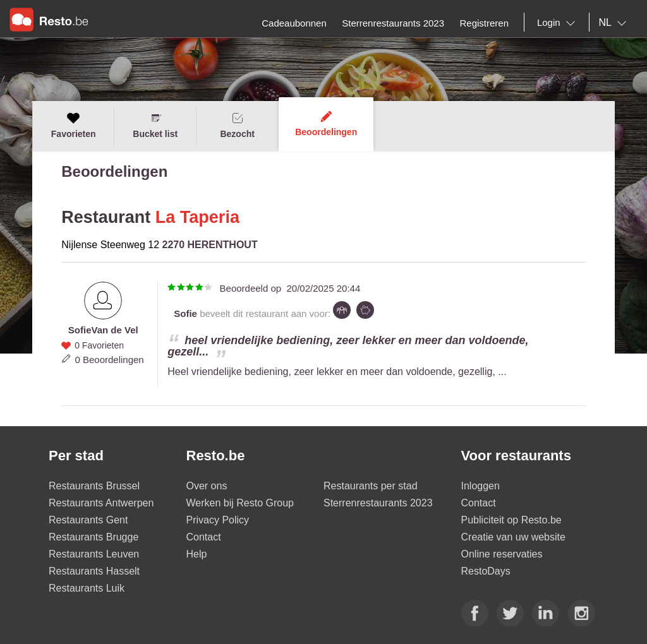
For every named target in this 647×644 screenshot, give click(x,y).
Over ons (207, 486)
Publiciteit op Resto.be (511, 520)
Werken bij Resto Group (240, 503)
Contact (204, 537)
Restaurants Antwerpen (101, 503)
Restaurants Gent (88, 520)
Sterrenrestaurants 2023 (378, 503)
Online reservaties (502, 554)
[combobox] (559, 23)
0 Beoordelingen (109, 360)
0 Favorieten (99, 345)
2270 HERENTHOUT (210, 245)
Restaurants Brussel (94, 486)
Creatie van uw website (513, 537)
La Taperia (197, 217)
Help (197, 554)
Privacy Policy (218, 520)
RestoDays (486, 571)
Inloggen (481, 486)
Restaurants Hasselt (94, 571)
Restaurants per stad (371, 486)
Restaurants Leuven (94, 554)
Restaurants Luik (87, 588)
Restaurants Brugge (94, 537)
